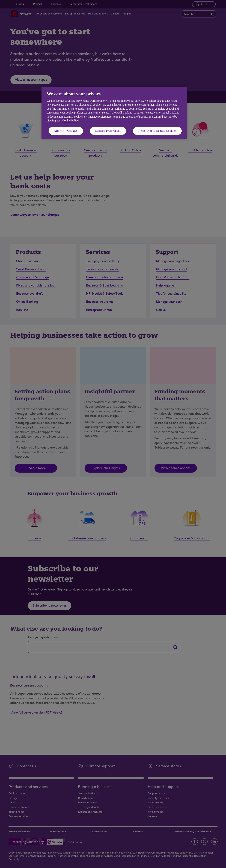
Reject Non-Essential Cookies (157, 131)
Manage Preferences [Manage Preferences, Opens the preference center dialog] (108, 131)
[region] (114, 113)
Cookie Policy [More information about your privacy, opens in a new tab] (70, 120)
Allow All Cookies (66, 131)
